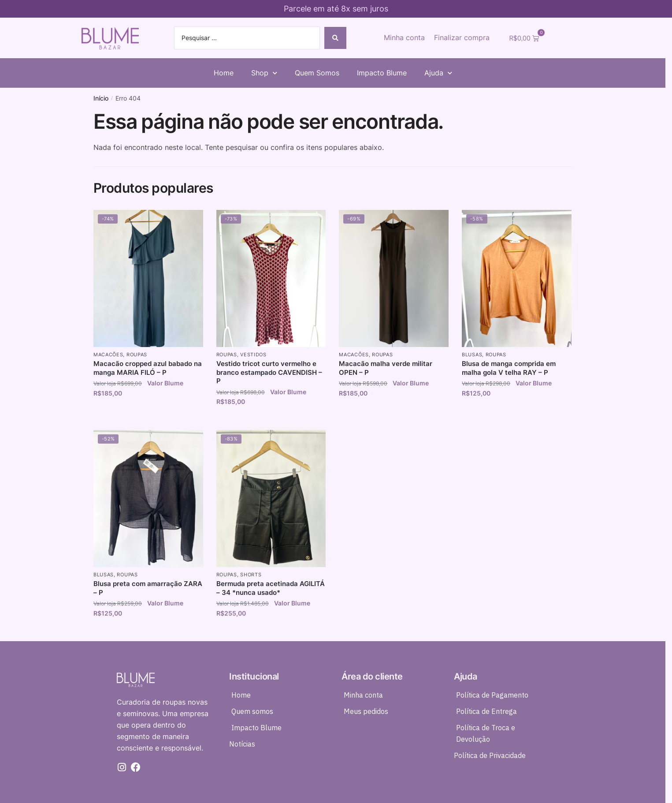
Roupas (137, 355)
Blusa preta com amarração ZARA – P (148, 588)
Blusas (472, 355)
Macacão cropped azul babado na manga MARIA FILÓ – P (148, 368)
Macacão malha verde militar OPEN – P (386, 368)
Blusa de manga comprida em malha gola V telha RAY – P (509, 368)
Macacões (108, 355)
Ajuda (438, 73)
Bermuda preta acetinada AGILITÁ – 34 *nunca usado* (271, 588)
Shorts (251, 575)
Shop (264, 73)
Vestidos (253, 355)
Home (224, 73)
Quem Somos (317, 73)
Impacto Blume (382, 73)
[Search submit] (335, 38)
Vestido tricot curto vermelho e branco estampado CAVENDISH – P (269, 372)
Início (101, 98)
